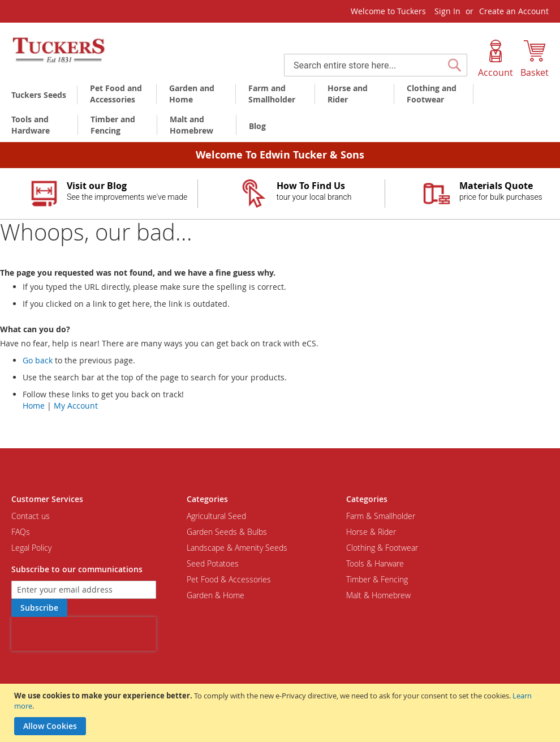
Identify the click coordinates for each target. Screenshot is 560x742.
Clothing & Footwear (382, 548)
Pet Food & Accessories (229, 579)
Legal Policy (31, 548)
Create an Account (514, 11)
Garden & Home (216, 595)
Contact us (31, 516)
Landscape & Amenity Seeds (237, 548)
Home (34, 406)
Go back (38, 360)
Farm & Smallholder (381, 516)
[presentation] (84, 634)
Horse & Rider (371, 532)
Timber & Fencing (377, 579)
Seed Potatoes (213, 563)
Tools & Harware (375, 563)
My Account (76, 406)
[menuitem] (41, 95)
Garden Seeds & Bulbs (227, 532)
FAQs (21, 532)
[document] (281, 713)
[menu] (280, 111)
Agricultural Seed (216, 516)
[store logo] (59, 50)
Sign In (447, 11)
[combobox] (376, 65)
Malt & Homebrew (378, 595)
